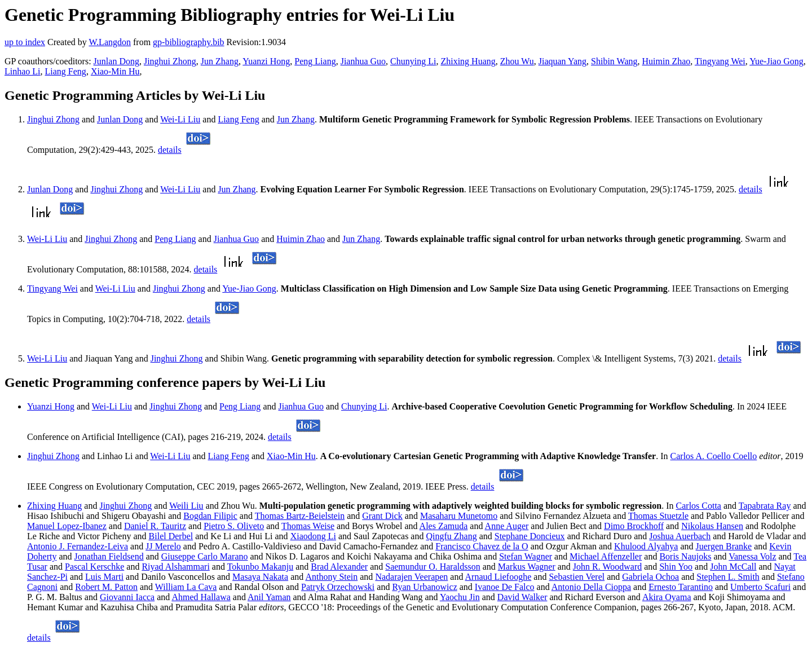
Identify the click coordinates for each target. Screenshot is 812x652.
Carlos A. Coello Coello (714, 456)
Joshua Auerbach (680, 536)
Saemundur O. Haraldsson (433, 567)
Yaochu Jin (460, 597)
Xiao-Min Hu (115, 71)
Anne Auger (507, 526)
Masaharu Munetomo (459, 516)
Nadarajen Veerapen (411, 577)
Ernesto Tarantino (681, 587)
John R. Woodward (607, 567)
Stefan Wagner (526, 556)
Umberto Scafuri (760, 587)
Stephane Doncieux (530, 536)
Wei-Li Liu (180, 119)
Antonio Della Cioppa (591, 587)
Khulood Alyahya (646, 546)
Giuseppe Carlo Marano (205, 556)
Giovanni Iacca (127, 597)
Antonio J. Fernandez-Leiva (78, 546)
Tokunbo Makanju (261, 567)
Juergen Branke (724, 546)
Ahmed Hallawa (201, 597)
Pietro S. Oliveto (234, 526)
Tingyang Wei (720, 61)
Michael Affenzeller (606, 556)
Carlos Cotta (699, 506)
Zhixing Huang (468, 61)
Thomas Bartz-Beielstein (300, 516)
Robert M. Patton (106, 587)
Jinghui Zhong (170, 61)
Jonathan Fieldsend (109, 556)
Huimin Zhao (666, 61)
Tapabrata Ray (765, 506)
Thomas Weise (308, 526)
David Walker (522, 597)
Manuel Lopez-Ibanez (67, 526)
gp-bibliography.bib (189, 42)
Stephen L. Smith (728, 577)
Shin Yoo (676, 567)
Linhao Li (23, 71)
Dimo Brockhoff (634, 526)
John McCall (733, 567)
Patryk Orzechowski (338, 587)
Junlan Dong (116, 61)
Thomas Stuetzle (658, 516)
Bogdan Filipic (210, 516)
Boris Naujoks (685, 556)
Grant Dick (382, 516)
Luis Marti (104, 577)
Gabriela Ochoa (650, 577)
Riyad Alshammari (175, 567)
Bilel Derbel (171, 536)
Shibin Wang (614, 61)
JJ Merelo (163, 546)
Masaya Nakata (260, 577)
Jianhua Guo (363, 61)
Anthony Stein (331, 577)
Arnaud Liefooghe (498, 577)
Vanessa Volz (752, 556)
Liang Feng (66, 71)
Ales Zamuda (444, 526)
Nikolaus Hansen (712, 526)
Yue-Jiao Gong (776, 61)
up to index (25, 42)
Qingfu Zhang (451, 536)
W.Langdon (110, 42)
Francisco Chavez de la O (482, 546)
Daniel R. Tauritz (155, 526)
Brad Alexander (339, 567)
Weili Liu (186, 506)
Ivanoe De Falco (505, 587)
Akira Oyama (667, 597)
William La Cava (186, 587)
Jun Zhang (220, 61)
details (170, 150)
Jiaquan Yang (562, 61)
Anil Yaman (269, 597)
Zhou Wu (517, 61)
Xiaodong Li (313, 536)
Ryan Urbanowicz (424, 587)
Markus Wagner (527, 567)
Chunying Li (413, 61)
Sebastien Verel (577, 577)
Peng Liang (315, 61)
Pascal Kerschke (94, 567)
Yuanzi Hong (266, 61)
